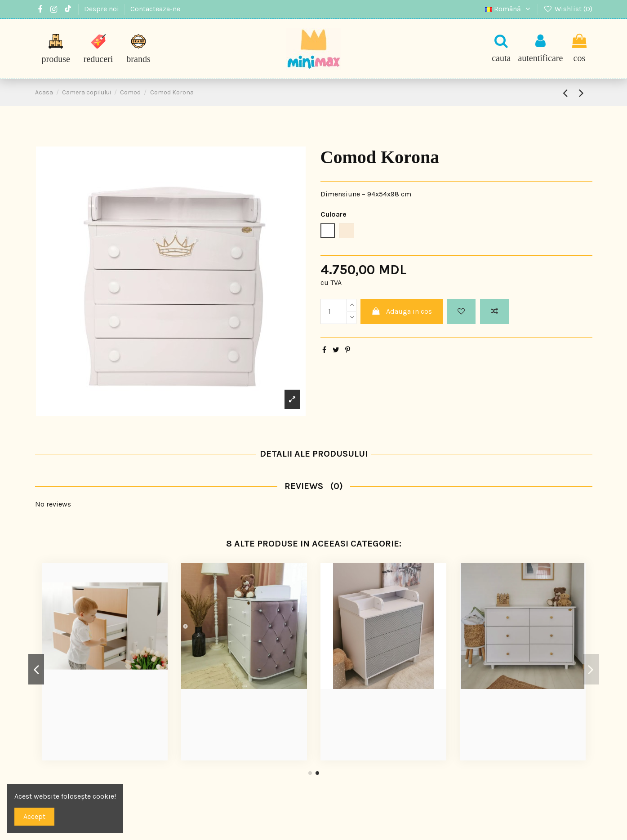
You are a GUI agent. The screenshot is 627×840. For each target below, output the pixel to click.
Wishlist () (568, 9)
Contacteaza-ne (155, 9)
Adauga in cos (402, 311)
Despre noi (102, 9)
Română (509, 9)
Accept (34, 816)
